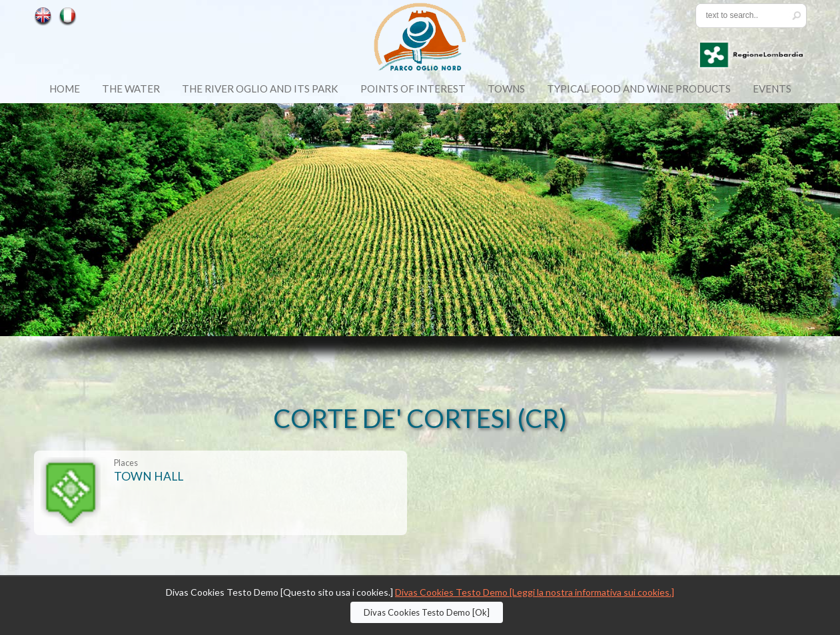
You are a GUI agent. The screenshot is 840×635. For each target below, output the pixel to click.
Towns (506, 89)
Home (65, 89)
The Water (131, 89)
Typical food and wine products (639, 89)
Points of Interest (413, 89)
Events (772, 89)
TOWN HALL (149, 476)
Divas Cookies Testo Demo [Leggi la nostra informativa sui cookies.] (535, 592)
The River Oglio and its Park (260, 89)
